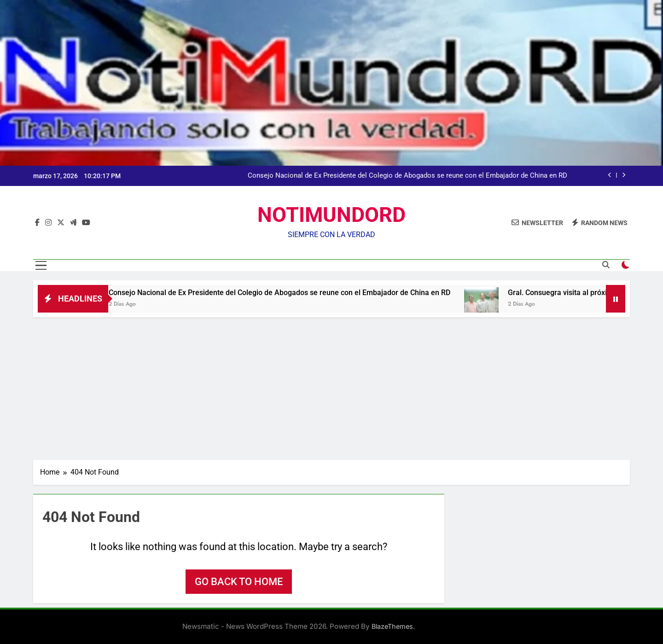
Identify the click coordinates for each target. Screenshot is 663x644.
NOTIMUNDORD (331, 215)
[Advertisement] (331, 386)
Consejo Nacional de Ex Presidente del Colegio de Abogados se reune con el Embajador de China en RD (407, 176)
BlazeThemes (392, 626)
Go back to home (239, 582)
